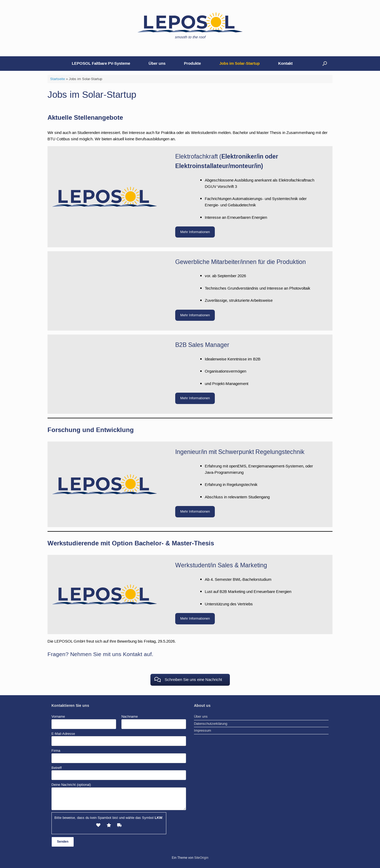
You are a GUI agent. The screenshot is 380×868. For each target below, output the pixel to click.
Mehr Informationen (195, 232)
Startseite (58, 79)
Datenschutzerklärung (211, 724)
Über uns (157, 64)
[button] (325, 64)
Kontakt (285, 64)
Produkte (192, 64)
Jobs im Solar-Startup (239, 64)
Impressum (203, 730)
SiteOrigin (201, 858)
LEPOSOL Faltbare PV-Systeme (101, 64)
